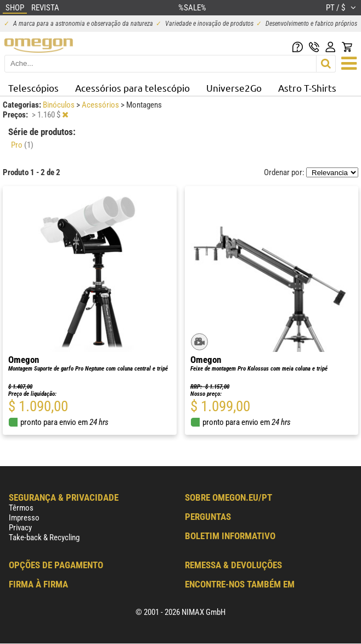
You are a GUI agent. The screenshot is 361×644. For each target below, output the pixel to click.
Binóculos (60, 105)
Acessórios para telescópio (132, 88)
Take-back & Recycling (44, 537)
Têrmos (21, 508)
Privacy (20, 528)
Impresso (24, 518)
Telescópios (33, 88)
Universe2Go (234, 88)
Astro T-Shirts (307, 88)
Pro (22, 145)
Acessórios (101, 105)
